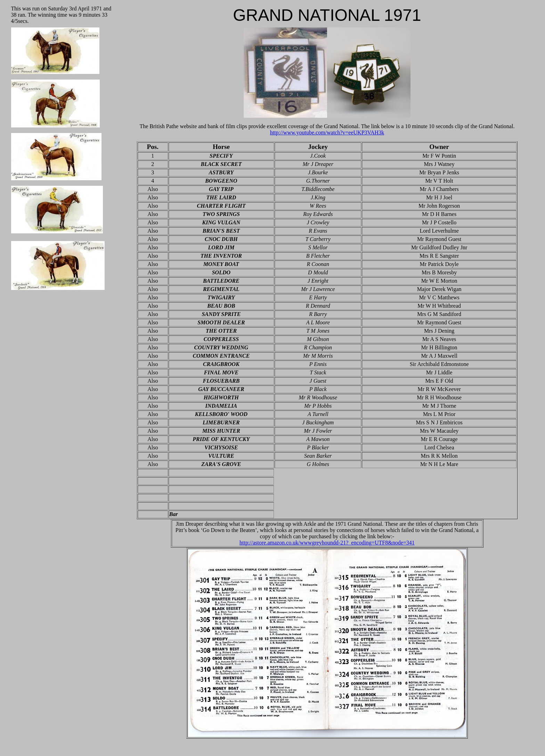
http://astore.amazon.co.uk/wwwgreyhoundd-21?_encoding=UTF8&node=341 (327, 543)
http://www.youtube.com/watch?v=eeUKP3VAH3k (327, 132)
